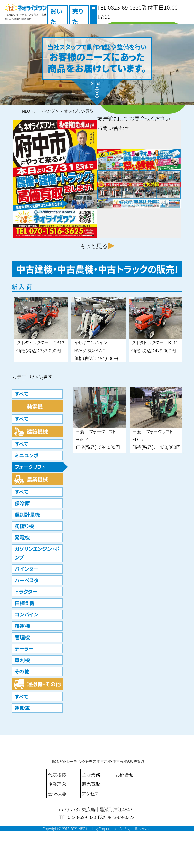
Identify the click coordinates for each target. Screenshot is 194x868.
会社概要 (57, 794)
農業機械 (37, 479)
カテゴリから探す (32, 377)
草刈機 (22, 660)
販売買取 (91, 784)
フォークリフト (30, 467)
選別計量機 (27, 515)
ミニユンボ (27, 455)
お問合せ (125, 775)
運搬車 (22, 708)
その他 (22, 671)
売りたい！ (78, 21)
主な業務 (91, 775)
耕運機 (22, 626)
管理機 (22, 637)
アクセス (90, 794)
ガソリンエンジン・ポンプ (37, 553)
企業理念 (57, 784)
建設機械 (37, 431)
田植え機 (25, 603)
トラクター (26, 592)
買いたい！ (56, 21)
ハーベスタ (27, 580)
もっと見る (94, 246)
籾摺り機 (24, 526)
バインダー (27, 569)
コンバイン (27, 614)
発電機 (35, 406)
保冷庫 (22, 503)
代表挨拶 (57, 775)
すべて (21, 394)
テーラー (24, 649)
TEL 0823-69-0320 (78, 817)
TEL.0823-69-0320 (119, 7)
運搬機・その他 (44, 684)
